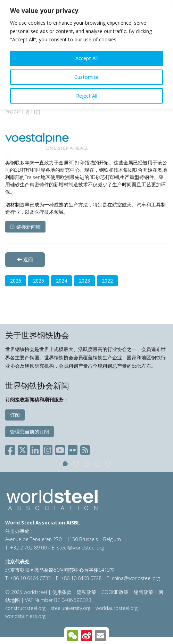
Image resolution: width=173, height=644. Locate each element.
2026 (16, 281)
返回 (25, 259)
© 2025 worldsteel (27, 592)
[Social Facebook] (11, 449)
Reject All (87, 96)
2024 (61, 281)
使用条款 (62, 592)
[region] (86, 55)
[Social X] (23, 449)
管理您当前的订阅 (30, 431)
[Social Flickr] (73, 449)
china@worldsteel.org (136, 578)
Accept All (86, 58)
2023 (84, 281)
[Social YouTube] (60, 449)
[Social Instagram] (48, 449)
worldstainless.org (25, 616)
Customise (86, 77)
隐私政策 (86, 592)
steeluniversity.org (71, 608)
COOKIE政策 (115, 592)
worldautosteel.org (117, 608)
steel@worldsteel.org (80, 548)
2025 (39, 281)
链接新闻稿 (25, 227)
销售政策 (143, 592)
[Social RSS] (85, 449)
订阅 (15, 415)
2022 (107, 281)
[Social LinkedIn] (35, 449)
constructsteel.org (25, 608)
